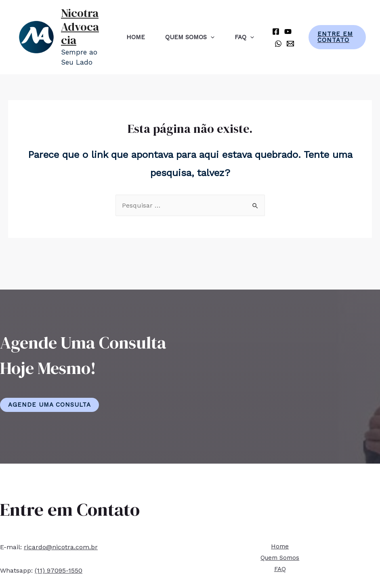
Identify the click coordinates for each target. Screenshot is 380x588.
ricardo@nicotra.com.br (61, 547)
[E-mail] (290, 44)
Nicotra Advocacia (80, 26)
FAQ (244, 37)
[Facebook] (276, 31)
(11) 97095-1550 (59, 570)
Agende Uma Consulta (49, 405)
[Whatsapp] (278, 44)
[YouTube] (288, 31)
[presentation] (211, 37)
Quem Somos (190, 37)
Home (136, 37)
